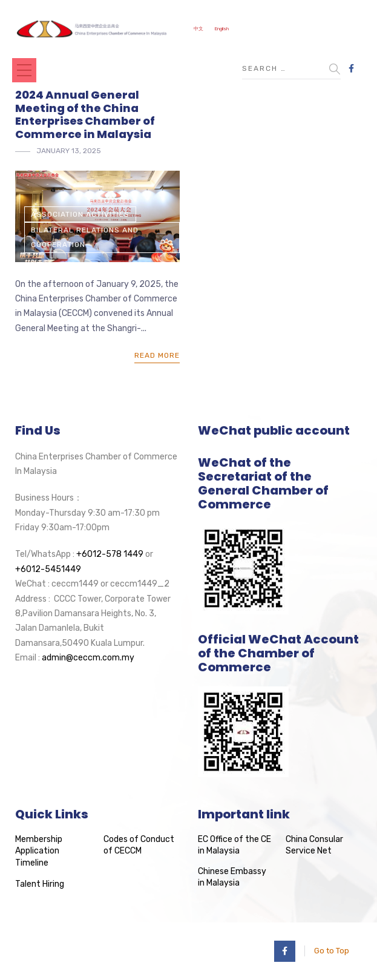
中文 (198, 29)
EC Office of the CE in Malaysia (234, 845)
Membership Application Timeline (39, 851)
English (221, 29)
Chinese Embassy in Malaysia (232, 877)
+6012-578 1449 (110, 554)
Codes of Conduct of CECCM (139, 845)
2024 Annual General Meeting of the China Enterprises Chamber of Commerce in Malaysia (85, 114)
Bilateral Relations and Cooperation (85, 237)
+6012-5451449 (48, 569)
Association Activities (80, 214)
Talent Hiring (40, 884)
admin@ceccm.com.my (88, 658)
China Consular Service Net (314, 845)
